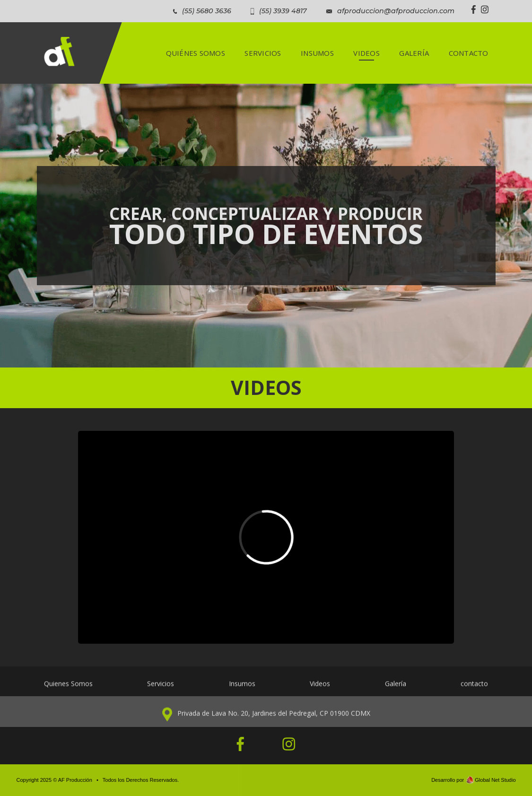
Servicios (161, 689)
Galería (396, 689)
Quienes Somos (68, 689)
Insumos (242, 689)
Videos (320, 689)
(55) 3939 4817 (283, 11)
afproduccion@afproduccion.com (396, 11)
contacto (474, 689)
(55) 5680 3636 (207, 11)
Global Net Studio (495, 780)
